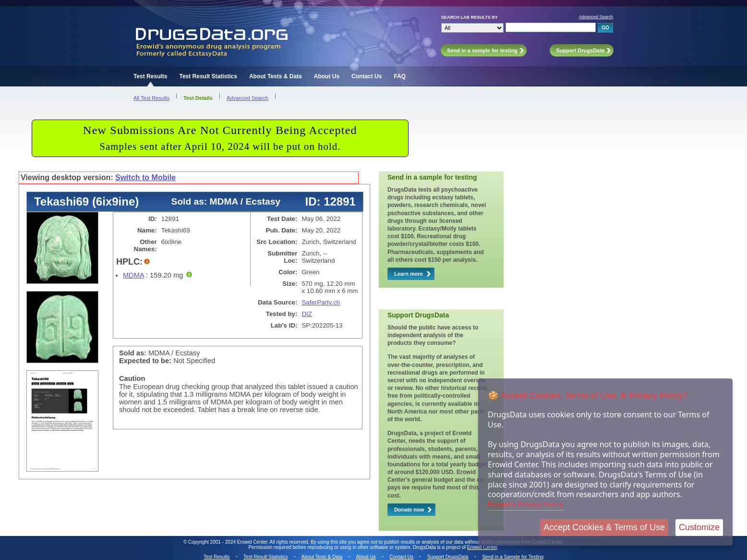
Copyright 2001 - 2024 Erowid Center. (228, 542)
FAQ (400, 76)
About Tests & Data (276, 76)
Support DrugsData (448, 557)
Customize (699, 527)
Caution (132, 378)
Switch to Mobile (145, 177)
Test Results (150, 76)
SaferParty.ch (321, 302)
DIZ (307, 314)
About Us (327, 76)
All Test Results (151, 98)
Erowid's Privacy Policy (525, 504)
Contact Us (367, 76)
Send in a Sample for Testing (513, 557)
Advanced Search (596, 17)
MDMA (133, 275)
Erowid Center (482, 547)
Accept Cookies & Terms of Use (604, 527)
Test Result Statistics (208, 76)
